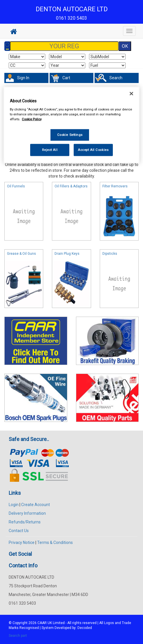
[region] (71, 125)
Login (14, 505)
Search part (18, 636)
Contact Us (19, 531)
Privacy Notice (22, 542)
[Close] (131, 94)
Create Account (36, 505)
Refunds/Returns (25, 522)
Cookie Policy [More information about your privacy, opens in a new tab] (32, 119)
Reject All (50, 150)
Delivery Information (27, 513)
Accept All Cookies (93, 150)
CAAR (42, 623)
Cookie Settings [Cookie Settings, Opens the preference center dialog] (70, 134)
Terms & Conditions (55, 542)
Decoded (85, 628)
